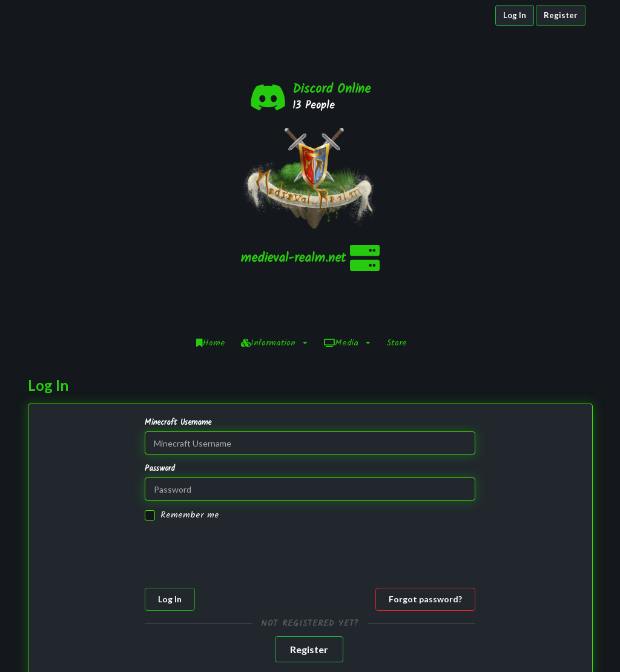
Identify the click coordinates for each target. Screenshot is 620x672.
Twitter (510, 642)
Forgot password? (425, 471)
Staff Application (383, 654)
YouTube (510, 654)
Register (561, 15)
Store (397, 215)
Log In (515, 15)
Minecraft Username (178, 294)
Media (347, 215)
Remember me (190, 387)
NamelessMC (262, 654)
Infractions (383, 642)
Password (160, 341)
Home (211, 215)
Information (274, 215)
